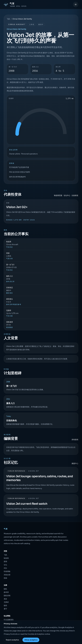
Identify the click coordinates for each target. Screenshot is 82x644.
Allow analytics (31, 640)
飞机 (8, 19)
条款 (5, 599)
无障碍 (6, 602)
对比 (5, 568)
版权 (5, 605)
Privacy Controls (11, 634)
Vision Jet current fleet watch (27, 504)
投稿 (5, 578)
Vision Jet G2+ (17, 207)
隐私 (5, 589)
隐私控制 (7, 596)
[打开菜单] (76, 4)
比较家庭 (75, 195)
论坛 (5, 565)
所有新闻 (75, 440)
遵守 (5, 609)
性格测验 (7, 571)
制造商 (6, 558)
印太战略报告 (9, 620)
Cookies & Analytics (36, 634)
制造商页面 (58, 195)
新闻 (5, 561)
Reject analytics (12, 640)
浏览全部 (7, 575)
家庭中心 (75, 463)
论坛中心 (67, 195)
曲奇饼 (6, 592)
